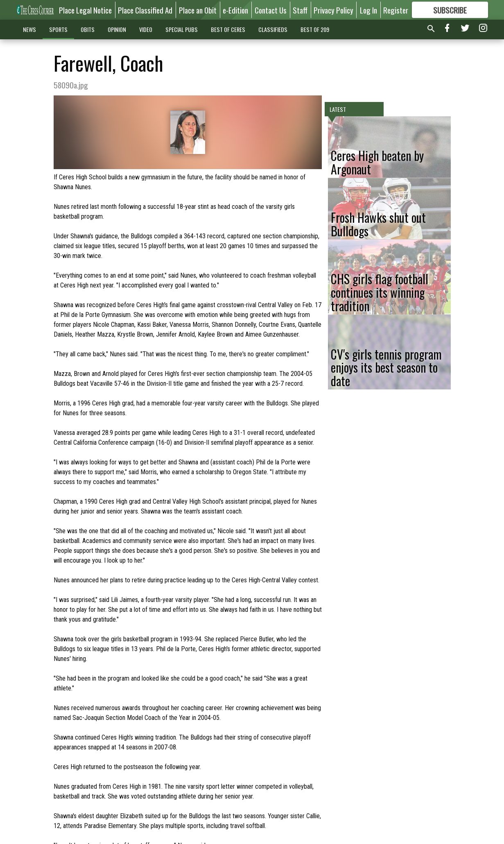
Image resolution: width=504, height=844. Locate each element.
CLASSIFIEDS (273, 29)
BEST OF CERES (228, 29)
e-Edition (235, 10)
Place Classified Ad (145, 10)
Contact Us (271, 10)
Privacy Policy (333, 10)
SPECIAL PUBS (182, 29)
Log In (368, 10)
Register (396, 10)
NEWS (29, 29)
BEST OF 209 (315, 29)
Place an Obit (198, 10)
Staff (300, 10)
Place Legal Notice (85, 10)
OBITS (88, 29)
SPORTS (58, 29)
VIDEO (146, 29)
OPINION (117, 29)
